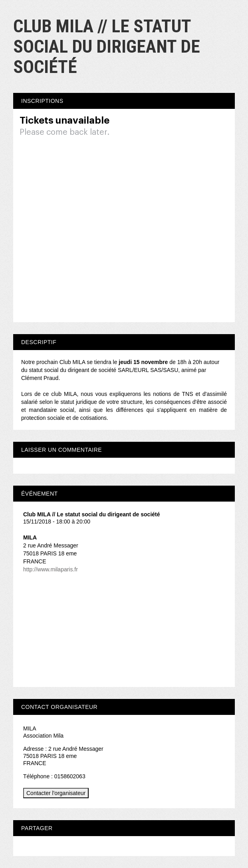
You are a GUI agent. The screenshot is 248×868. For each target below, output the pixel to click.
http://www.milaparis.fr (51, 569)
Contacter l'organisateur (56, 793)
